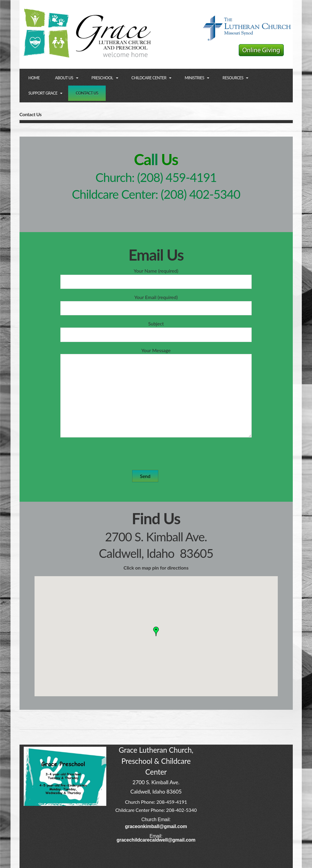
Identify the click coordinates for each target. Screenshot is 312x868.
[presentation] (161, 454)
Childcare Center (149, 78)
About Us (64, 78)
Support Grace (43, 93)
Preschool (102, 78)
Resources (233, 78)
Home (34, 78)
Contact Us (87, 93)
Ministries (194, 78)
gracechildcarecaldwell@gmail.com (156, 840)
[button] (156, 631)
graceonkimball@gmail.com (156, 826)
